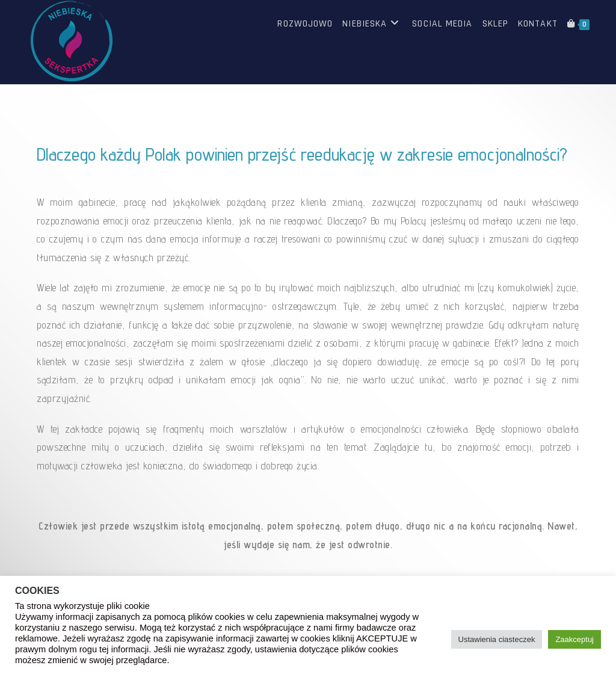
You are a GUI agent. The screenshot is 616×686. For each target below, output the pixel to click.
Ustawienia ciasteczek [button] (497, 639)
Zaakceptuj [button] (574, 639)
